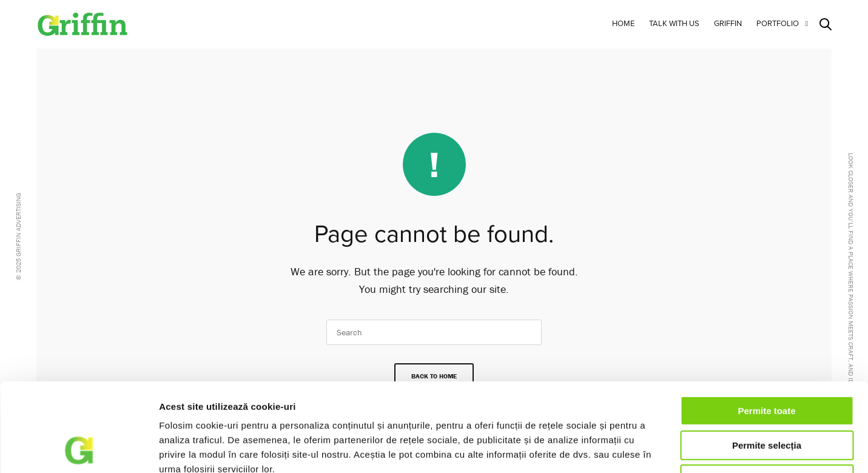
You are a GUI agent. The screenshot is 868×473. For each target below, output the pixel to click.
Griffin (728, 24)
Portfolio (778, 24)
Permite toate (766, 328)
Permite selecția (767, 362)
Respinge (767, 396)
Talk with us (674, 24)
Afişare (654, 449)
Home (623, 24)
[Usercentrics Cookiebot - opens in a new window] (79, 449)
